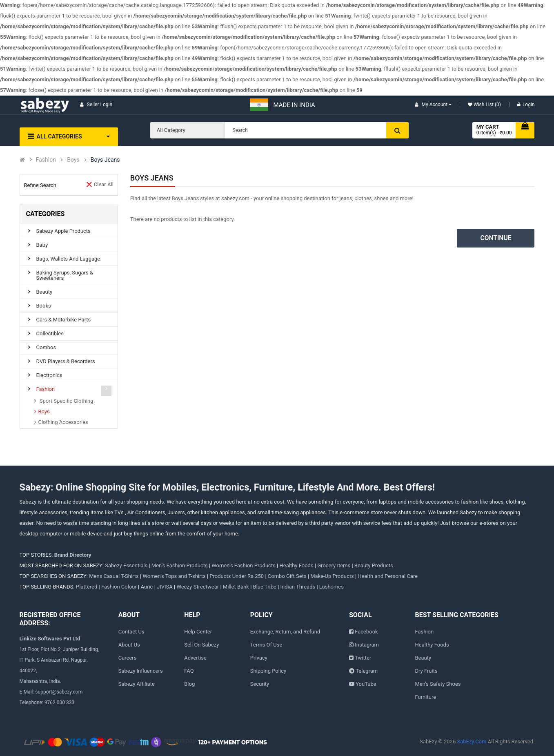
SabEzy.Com (472, 742)
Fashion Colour (119, 587)
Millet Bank (236, 587)
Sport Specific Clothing (66, 401)
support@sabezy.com (59, 692)
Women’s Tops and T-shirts (174, 576)
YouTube (366, 684)
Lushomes (332, 587)
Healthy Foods (297, 565)
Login (526, 105)
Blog (189, 684)
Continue (496, 238)
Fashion (46, 160)
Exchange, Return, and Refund (285, 632)
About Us (129, 645)
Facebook (366, 632)
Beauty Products (374, 565)
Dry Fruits (426, 671)
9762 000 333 (59, 702)
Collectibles (50, 333)
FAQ (189, 671)
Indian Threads (298, 587)
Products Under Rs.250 (237, 576)
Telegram (367, 671)
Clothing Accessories (63, 422)
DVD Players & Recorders (66, 361)
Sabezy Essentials (126, 565)
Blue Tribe (265, 587)
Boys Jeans (105, 160)
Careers (128, 658)
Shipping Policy (268, 671)
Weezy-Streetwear (198, 587)
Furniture (426, 697)
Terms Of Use (266, 645)
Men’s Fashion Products (180, 565)
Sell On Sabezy (201, 645)
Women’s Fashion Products (244, 565)
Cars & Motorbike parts (64, 320)
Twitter (363, 658)
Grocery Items (334, 565)
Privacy (259, 658)
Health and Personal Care (388, 576)
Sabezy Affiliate (137, 684)
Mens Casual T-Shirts (114, 576)
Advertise (195, 658)
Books (44, 306)
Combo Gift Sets (287, 576)
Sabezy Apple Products (63, 231)
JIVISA (165, 587)
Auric (147, 587)
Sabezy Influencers (141, 671)
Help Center (198, 632)
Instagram (367, 645)
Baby (42, 245)
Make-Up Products (332, 576)
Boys (73, 160)
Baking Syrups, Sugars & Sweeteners (65, 275)
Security (260, 684)
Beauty (44, 292)
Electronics (49, 375)
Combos (46, 347)
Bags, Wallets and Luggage (68, 259)
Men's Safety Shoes (438, 684)
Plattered (87, 587)
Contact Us (131, 632)
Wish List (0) (487, 105)
